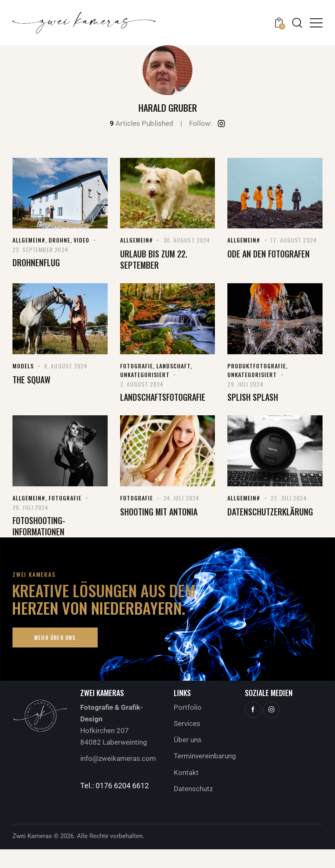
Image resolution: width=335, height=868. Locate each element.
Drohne (59, 240)
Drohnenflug (36, 263)
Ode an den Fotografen (268, 254)
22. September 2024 (40, 249)
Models (23, 366)
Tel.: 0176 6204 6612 (115, 786)
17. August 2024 (294, 240)
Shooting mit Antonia (159, 512)
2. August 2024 (142, 384)
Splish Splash (253, 397)
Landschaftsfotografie (163, 397)
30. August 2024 (187, 240)
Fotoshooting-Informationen (39, 526)
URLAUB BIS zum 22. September (154, 260)
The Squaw (31, 380)
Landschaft (173, 366)
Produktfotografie (257, 366)
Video (81, 240)
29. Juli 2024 (245, 384)
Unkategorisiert (145, 374)
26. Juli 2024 (30, 507)
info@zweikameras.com (118, 758)
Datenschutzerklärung (270, 512)
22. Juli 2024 (288, 498)
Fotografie (137, 366)
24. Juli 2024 (181, 498)
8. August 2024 (66, 366)
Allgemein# (29, 240)
